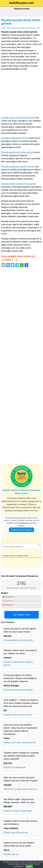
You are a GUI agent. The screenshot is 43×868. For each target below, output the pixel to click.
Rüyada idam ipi (11, 854)
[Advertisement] (21, 94)
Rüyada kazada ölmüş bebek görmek (18, 118)
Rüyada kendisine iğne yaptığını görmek (18, 663)
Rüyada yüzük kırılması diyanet (18, 715)
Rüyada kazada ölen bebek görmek (17, 152)
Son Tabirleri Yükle (21, 615)
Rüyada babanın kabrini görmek (18, 640)
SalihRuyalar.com (21, 3)
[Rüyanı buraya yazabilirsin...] (21, 546)
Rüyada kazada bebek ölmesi (15, 138)
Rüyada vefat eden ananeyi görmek (20, 743)
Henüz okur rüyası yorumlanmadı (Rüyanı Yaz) (20, 28)
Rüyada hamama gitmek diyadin (18, 690)
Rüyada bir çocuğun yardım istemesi (20, 789)
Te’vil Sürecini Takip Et (21, 530)
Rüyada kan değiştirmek (15, 767)
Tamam (29, 866)
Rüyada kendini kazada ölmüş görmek (19, 184)
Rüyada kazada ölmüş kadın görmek (18, 166)
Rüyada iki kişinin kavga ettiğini (18, 811)
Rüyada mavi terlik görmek (16, 833)
